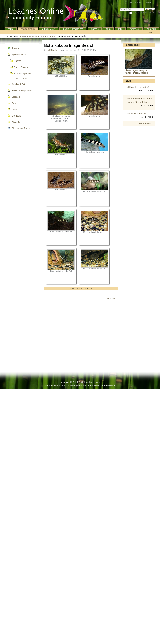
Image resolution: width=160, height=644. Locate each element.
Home (11, 29)
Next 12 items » (79, 289)
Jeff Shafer (52, 50)
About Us (151, 29)
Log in (150, 32)
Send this (111, 298)
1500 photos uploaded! (137, 87)
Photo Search (49, 36)
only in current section (144, 13)
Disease (95, 29)
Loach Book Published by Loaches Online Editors (139, 100)
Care (108, 29)
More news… (146, 124)
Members (135, 29)
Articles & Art (49, 29)
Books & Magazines (73, 29)
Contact (149, 2)
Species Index (28, 29)
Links (120, 29)
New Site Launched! (136, 114)
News (128, 81)
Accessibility (136, 2)
